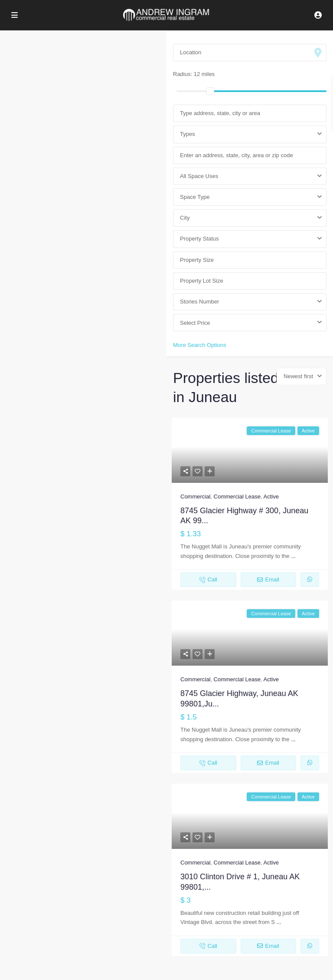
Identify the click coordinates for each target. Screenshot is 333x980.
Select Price (195, 323)
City (185, 218)
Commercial (195, 497)
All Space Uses (199, 176)
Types (188, 134)
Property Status (199, 239)
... (293, 556)
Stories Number (199, 302)
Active (271, 497)
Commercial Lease (237, 497)
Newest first (298, 376)
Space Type (195, 197)
